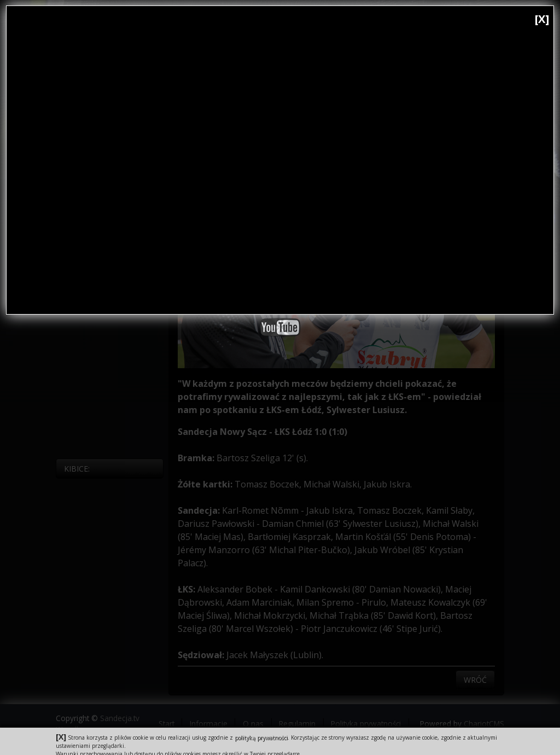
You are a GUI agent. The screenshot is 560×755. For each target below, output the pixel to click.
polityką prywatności (261, 737)
